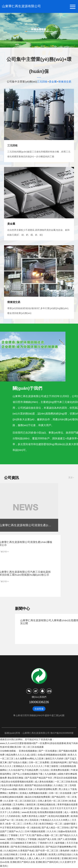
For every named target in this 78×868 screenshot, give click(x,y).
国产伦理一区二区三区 (47, 851)
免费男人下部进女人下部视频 (22, 839)
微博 (36, 691)
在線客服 (39, 709)
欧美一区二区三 (15, 824)
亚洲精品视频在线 (47, 805)
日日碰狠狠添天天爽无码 (24, 843)
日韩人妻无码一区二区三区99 (53, 801)
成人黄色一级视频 (11, 808)
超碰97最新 (70, 824)
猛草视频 (60, 843)
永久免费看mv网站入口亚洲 (30, 759)
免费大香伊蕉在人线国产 (35, 816)
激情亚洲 (31, 805)
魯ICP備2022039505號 (62, 733)
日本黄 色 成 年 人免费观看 (34, 854)
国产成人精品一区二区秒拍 (56, 828)
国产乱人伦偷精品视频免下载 (28, 774)
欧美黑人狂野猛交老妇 (61, 854)
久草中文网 (27, 808)
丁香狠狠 (13, 835)
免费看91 (14, 793)
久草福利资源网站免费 (46, 789)
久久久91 (52, 831)
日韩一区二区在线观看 (61, 793)
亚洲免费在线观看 (60, 770)
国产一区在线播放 (48, 751)
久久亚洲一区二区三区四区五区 (20, 801)
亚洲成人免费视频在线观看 (34, 793)
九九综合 (45, 770)
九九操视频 (50, 774)
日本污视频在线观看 (35, 831)
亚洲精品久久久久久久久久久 (28, 766)
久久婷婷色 (15, 812)
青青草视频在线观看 (67, 805)
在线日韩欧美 (11, 854)
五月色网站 (19, 805)
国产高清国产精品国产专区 (39, 778)
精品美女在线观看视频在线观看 (17, 782)
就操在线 (36, 828)
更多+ (71, 478)
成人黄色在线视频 (44, 782)
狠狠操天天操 (26, 789)
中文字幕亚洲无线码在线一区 (15, 828)
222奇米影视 (53, 858)
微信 (29, 691)
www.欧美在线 (29, 812)
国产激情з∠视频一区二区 (45, 835)
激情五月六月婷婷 (55, 759)
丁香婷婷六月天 (46, 843)
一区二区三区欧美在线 (66, 782)
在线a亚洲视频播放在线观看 (52, 755)
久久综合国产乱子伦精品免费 (24, 770)
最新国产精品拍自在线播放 (39, 785)
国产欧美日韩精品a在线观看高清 (28, 847)
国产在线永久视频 (18, 762)
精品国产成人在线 (48, 839)
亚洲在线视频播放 (28, 751)
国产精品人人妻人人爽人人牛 (30, 858)
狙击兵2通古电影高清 (12, 785)
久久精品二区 (61, 785)
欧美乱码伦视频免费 (59, 816)
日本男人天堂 (31, 824)
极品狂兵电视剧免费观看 (38, 797)
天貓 (42, 691)
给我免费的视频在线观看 (50, 812)
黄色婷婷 (65, 851)
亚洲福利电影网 (59, 762)
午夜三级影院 (52, 766)
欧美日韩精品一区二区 (51, 824)
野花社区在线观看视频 (66, 778)
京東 (49, 691)
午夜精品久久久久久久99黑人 (55, 820)
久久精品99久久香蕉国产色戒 (19, 851)
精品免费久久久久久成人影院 (21, 755)
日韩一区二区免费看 (39, 762)
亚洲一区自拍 (41, 808)
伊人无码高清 (32, 820)
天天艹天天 (25, 835)
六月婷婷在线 (13, 816)
